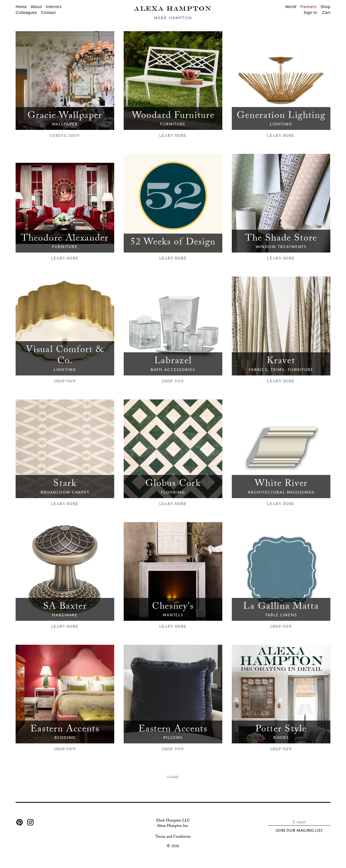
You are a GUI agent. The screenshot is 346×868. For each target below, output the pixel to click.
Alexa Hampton (173, 8)
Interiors (54, 7)
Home (21, 7)
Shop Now (173, 379)
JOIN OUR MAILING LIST (299, 827)
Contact (48, 13)
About (36, 7)
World (291, 7)
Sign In (310, 13)
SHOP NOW (65, 379)
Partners (309, 7)
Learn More (173, 135)
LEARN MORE (281, 379)
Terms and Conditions (173, 834)
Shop (326, 7)
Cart (326, 13)
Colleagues (26, 13)
